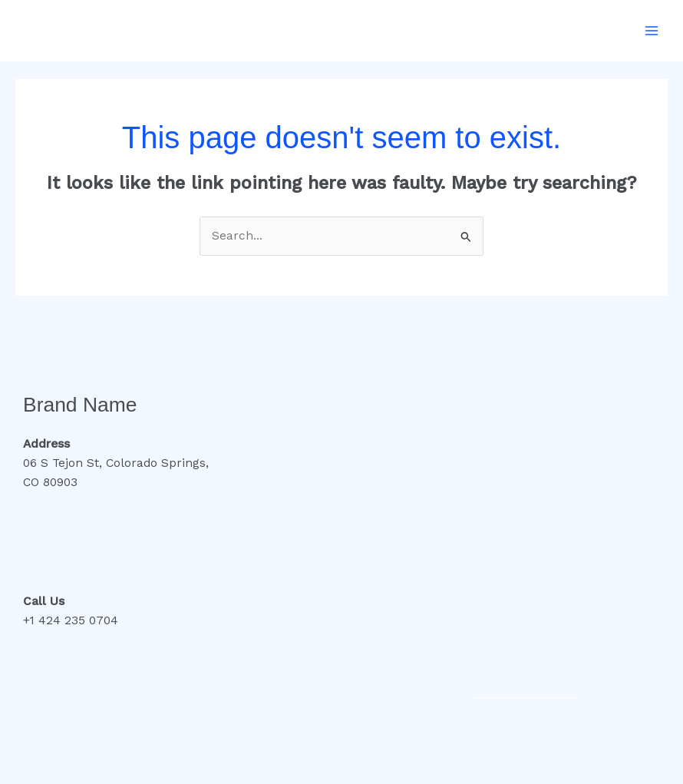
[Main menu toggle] (652, 31)
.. (115, 562)
